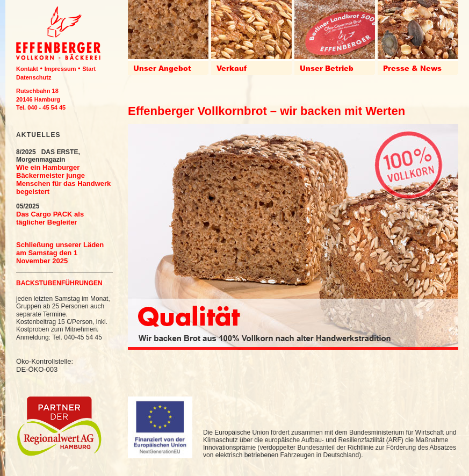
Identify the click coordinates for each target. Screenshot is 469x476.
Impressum (60, 69)
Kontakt (27, 69)
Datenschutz (34, 77)
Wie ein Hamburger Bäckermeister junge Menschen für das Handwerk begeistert (63, 179)
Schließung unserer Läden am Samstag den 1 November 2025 (60, 253)
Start (89, 69)
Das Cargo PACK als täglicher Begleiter (50, 218)
